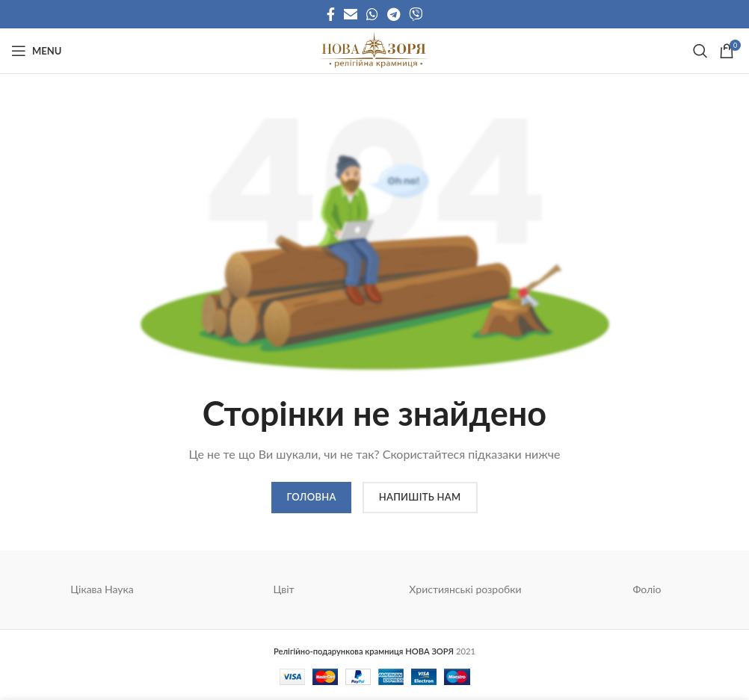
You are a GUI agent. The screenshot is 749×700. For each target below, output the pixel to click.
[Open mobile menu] (36, 51)
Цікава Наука (102, 589)
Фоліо (647, 589)
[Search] (699, 51)
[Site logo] (374, 50)
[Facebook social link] (331, 14)
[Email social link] (351, 14)
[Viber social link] (416, 14)
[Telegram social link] (394, 14)
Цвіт (283, 589)
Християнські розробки (465, 589)
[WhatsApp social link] (372, 14)
